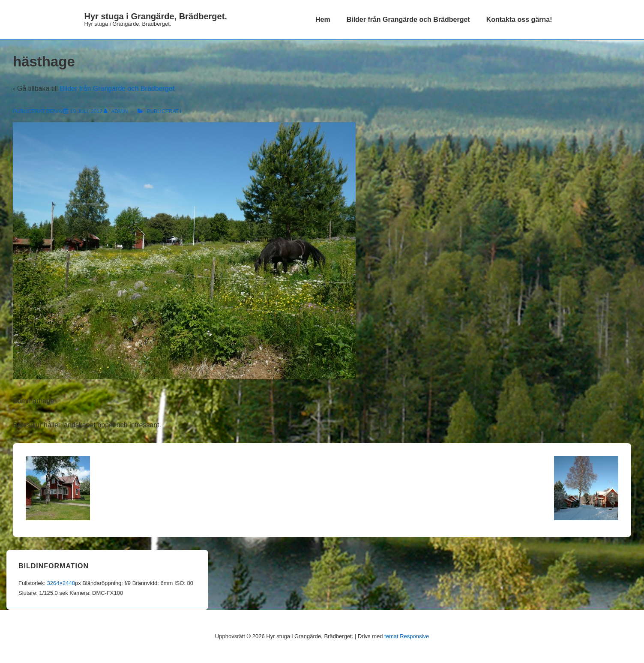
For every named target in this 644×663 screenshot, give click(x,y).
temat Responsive (407, 636)
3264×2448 (61, 583)
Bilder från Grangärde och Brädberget (408, 19)
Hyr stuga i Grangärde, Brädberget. (156, 16)
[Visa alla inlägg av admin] (116, 111)
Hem (323, 19)
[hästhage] (86, 111)
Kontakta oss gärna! (519, 19)
